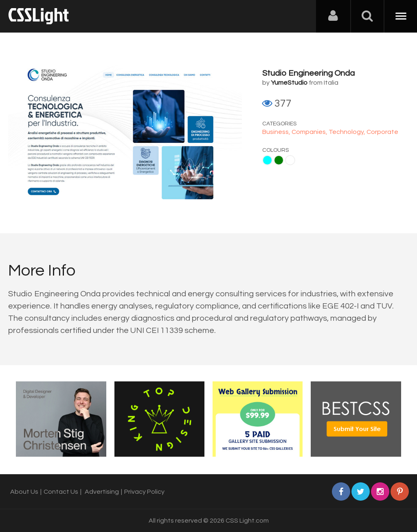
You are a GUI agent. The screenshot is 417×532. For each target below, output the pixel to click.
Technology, (348, 132)
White (290, 160)
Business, (277, 132)
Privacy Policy (144, 492)
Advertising (102, 492)
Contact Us (61, 492)
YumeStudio (289, 83)
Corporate (382, 132)
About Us (24, 492)
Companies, (310, 132)
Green (279, 160)
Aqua (267, 160)
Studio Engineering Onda (308, 73)
